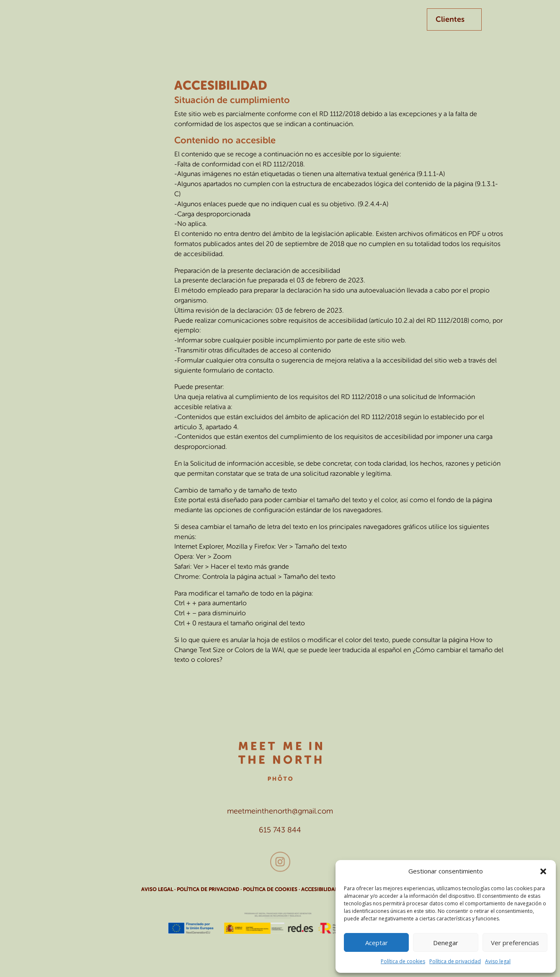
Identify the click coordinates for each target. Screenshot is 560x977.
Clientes (450, 19)
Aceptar (377, 943)
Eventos (287, 25)
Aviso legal (498, 961)
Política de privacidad (455, 961)
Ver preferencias (515, 943)
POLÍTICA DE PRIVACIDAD (208, 889)
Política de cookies (403, 961)
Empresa (201, 25)
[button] (543, 871)
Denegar (446, 943)
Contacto (335, 25)
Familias (244, 25)
